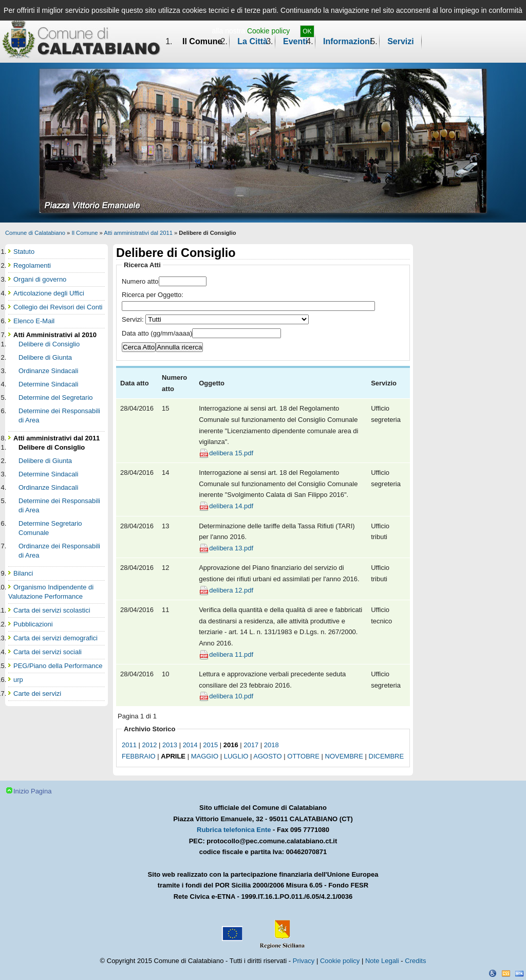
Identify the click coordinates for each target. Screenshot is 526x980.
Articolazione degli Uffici (49, 293)
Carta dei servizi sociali (48, 652)
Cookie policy (268, 31)
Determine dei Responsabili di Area (59, 415)
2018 (271, 745)
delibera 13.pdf (231, 548)
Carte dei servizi (37, 694)
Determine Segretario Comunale (50, 528)
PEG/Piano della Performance (58, 666)
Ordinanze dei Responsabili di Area (59, 551)
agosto (267, 756)
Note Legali (382, 961)
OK (307, 31)
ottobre (303, 756)
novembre (344, 756)
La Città (252, 41)
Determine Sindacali (48, 384)
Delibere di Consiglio (49, 344)
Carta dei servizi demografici (55, 638)
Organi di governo (40, 279)
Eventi (295, 41)
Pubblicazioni (33, 624)
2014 (190, 745)
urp (18, 680)
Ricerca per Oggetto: (153, 295)
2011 (129, 745)
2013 (170, 745)
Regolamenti (32, 265)
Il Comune (202, 41)
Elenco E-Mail (34, 321)
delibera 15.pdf (231, 453)
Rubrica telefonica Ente (234, 830)
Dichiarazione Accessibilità (493, 973)
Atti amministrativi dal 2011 (138, 233)
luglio (236, 756)
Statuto (24, 252)
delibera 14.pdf (231, 506)
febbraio (139, 756)
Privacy (304, 961)
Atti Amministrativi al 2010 (55, 335)
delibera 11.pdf (231, 654)
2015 (210, 745)
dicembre (387, 756)
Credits (415, 961)
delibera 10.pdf (231, 696)
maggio (205, 756)
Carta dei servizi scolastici (52, 610)
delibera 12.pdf (231, 590)
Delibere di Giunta (45, 357)
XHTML (519, 973)
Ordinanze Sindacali (48, 371)
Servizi (401, 41)
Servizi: (134, 319)
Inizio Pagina (32, 791)
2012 (150, 745)
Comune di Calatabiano (35, 233)
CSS (506, 973)
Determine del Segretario (56, 397)
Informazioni (347, 41)
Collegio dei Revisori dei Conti (58, 307)
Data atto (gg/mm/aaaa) (157, 333)
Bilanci (23, 573)
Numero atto (140, 281)
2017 (251, 745)
